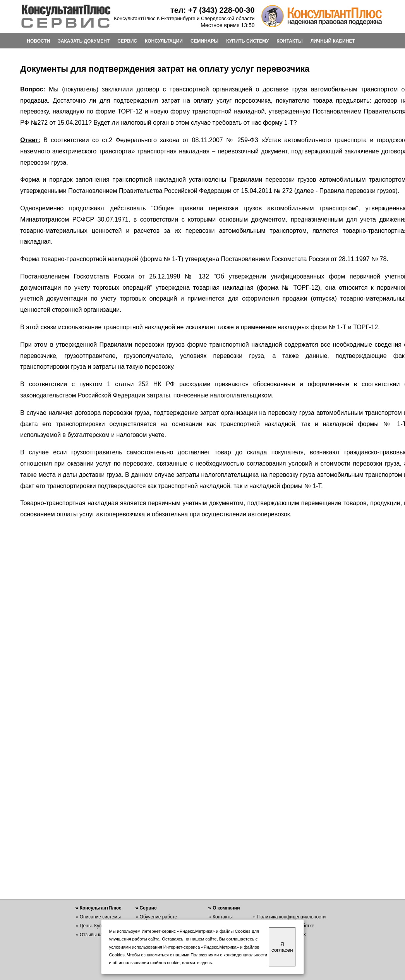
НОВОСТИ (38, 41)
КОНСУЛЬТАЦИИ (164, 41)
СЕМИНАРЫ (204, 41)
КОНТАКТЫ (289, 41)
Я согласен (282, 947)
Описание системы (100, 917)
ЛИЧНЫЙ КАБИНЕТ (333, 41)
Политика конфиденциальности (291, 917)
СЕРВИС (127, 41)
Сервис (148, 908)
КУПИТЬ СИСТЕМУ (247, 41)
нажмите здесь (197, 963)
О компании (226, 908)
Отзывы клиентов (99, 935)
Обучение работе (159, 917)
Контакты (223, 917)
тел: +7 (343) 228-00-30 (213, 10)
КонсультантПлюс (101, 908)
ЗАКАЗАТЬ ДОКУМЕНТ (84, 41)
